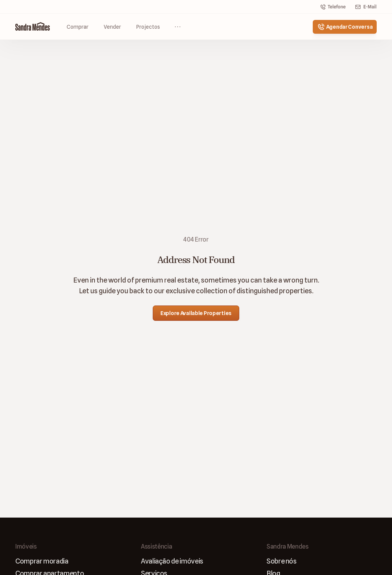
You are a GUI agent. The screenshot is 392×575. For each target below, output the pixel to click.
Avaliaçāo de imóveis (172, 561)
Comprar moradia (42, 561)
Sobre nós (282, 561)
